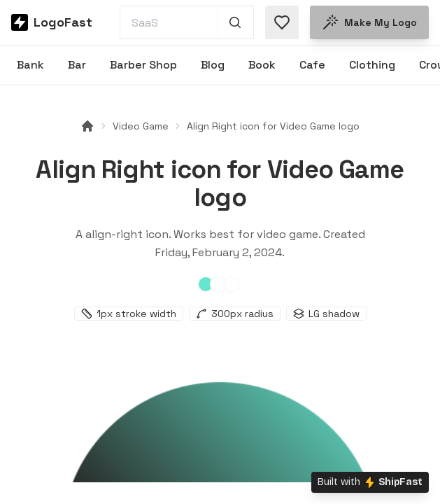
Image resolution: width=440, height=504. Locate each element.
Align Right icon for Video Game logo (273, 126)
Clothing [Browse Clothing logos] (372, 65)
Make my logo (369, 22)
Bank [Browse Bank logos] (30, 65)
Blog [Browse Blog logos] (213, 65)
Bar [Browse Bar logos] (77, 65)
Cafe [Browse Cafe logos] (312, 65)
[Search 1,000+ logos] (235, 22)
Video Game (141, 126)
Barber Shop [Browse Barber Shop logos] (143, 65)
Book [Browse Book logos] (262, 65)
